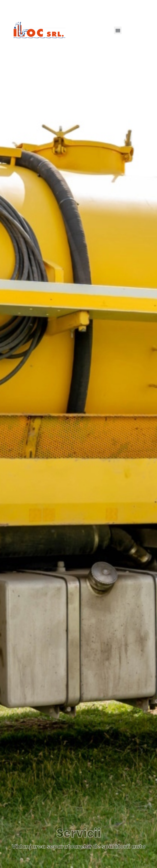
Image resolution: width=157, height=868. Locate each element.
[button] (118, 30)
